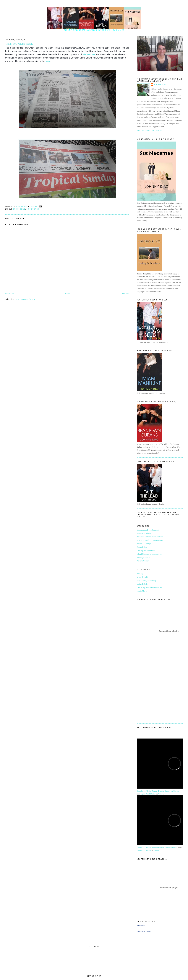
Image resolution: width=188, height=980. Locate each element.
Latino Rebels (142, 584)
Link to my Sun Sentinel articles (149, 587)
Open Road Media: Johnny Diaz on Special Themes (157, 848)
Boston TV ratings (144, 544)
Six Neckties (89, 54)
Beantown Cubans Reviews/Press (150, 537)
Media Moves (142, 591)
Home (68, 294)
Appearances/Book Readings (148, 530)
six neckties (33, 209)
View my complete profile (150, 131)
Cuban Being (19, 209)
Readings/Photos (143, 557)
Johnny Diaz (160, 84)
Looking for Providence (146, 550)
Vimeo (161, 794)
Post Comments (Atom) (25, 299)
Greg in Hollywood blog (146, 580)
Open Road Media (148, 794)
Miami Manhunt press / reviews (149, 554)
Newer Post (10, 294)
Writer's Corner (143, 561)
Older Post (125, 294)
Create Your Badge (144, 931)
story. (48, 61)
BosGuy (140, 574)
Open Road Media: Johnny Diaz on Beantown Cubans (158, 791)
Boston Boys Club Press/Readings (150, 540)
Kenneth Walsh (143, 577)
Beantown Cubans (144, 533)
